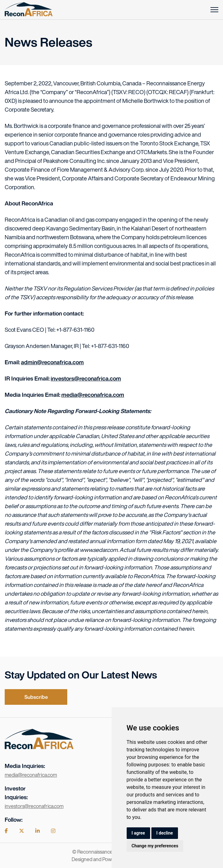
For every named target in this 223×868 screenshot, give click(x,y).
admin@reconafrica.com (52, 362)
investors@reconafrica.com (86, 378)
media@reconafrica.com (93, 395)
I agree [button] (138, 833)
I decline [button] (165, 833)
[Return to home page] (29, 10)
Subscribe (36, 697)
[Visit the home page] (39, 747)
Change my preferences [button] (155, 846)
